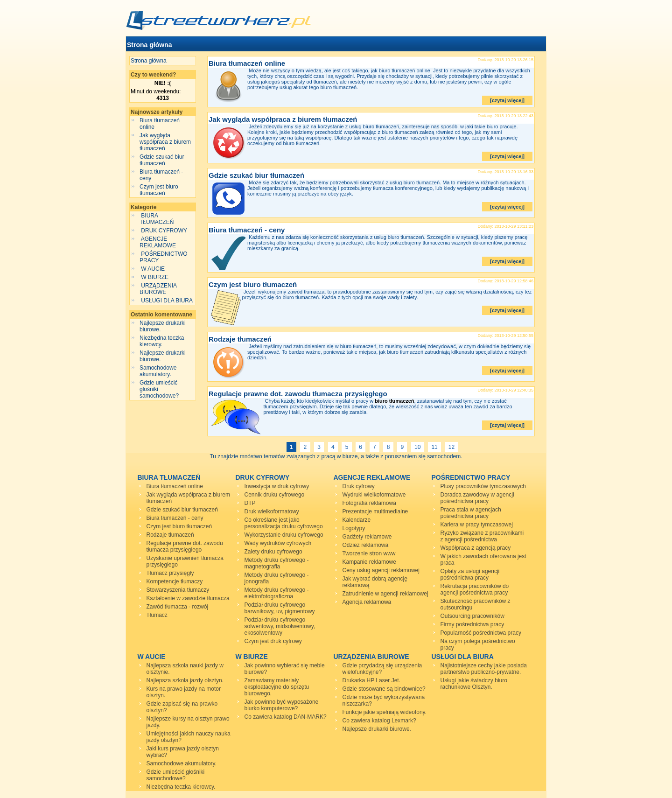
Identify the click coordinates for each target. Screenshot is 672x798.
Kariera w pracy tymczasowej (477, 525)
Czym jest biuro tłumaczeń (159, 190)
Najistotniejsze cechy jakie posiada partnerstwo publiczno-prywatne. (484, 669)
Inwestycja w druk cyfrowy (277, 486)
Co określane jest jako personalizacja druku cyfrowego (284, 523)
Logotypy (354, 528)
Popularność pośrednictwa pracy (481, 633)
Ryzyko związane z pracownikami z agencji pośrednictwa (482, 536)
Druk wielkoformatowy (272, 511)
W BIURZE (155, 277)
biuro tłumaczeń (394, 401)
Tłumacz (157, 615)
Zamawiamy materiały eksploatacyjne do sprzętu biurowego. (277, 687)
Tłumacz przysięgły (170, 573)
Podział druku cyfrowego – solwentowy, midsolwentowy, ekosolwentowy (280, 626)
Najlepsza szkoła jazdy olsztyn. (185, 680)
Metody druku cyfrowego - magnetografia (277, 563)
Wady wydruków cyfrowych (278, 543)
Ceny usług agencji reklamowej (381, 570)
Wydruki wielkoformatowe (374, 495)
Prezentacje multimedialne (375, 511)
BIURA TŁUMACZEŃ (157, 219)
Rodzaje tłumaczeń (240, 339)
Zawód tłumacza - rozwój (178, 607)
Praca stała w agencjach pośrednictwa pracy (471, 513)
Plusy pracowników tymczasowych (483, 486)
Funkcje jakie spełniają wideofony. (385, 712)
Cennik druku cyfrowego (275, 495)
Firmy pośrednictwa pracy (472, 624)
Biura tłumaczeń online (247, 63)
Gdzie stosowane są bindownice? (384, 689)
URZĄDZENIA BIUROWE (158, 289)
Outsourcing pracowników (472, 616)
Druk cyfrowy (359, 486)
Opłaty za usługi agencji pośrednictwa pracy (470, 574)
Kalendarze (357, 520)
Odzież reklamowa (366, 545)
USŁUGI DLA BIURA (167, 301)
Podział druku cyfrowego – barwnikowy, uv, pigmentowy (280, 608)
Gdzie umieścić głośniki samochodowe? (176, 775)
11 (434, 447)
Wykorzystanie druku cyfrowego (284, 535)
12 (451, 447)
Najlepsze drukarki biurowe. (377, 729)
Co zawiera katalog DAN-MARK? (286, 717)
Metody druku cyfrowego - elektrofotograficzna (277, 593)
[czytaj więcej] (507, 100)
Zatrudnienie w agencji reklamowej (385, 594)
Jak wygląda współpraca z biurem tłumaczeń (165, 142)
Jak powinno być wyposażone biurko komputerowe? (282, 705)
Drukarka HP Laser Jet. (372, 680)
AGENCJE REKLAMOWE (158, 242)
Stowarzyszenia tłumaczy (178, 590)
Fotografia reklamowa (369, 503)
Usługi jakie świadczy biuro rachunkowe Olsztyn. (474, 684)
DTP (250, 503)
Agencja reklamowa (367, 602)
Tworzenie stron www (369, 553)
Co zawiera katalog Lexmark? (379, 721)
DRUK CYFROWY (164, 231)
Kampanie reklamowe (369, 562)
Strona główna (149, 45)
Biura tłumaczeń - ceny (247, 230)
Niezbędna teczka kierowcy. (162, 341)
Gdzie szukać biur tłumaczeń (162, 160)
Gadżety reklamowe (367, 537)
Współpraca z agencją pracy (476, 548)
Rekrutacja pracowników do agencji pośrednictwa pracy (475, 589)
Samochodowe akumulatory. (158, 371)
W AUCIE (153, 269)
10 (418, 447)
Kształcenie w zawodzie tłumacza (188, 598)
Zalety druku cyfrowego (273, 552)
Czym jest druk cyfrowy (273, 641)
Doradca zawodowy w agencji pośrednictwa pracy (477, 498)
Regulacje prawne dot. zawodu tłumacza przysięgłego (298, 394)
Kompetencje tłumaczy (175, 581)
